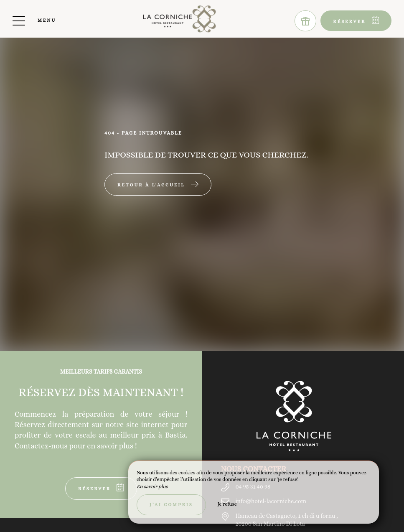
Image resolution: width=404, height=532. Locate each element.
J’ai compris (171, 505)
